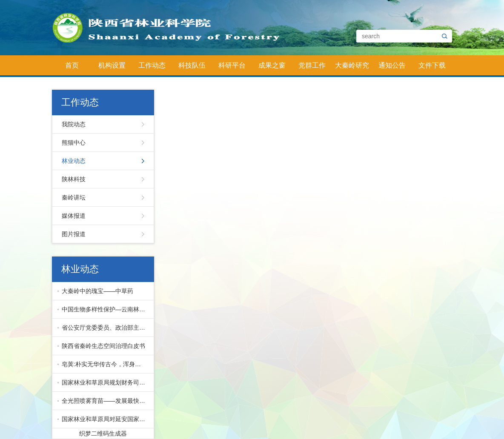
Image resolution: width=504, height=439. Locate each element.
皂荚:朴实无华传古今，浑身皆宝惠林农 (106, 364)
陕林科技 (74, 179)
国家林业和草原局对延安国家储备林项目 (106, 419)
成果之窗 (272, 65)
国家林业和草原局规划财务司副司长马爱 (106, 382)
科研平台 (232, 65)
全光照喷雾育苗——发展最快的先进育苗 (106, 401)
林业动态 (74, 161)
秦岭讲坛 (74, 197)
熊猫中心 (74, 143)
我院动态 (74, 124)
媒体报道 (74, 216)
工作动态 (152, 65)
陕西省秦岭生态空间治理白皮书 (103, 346)
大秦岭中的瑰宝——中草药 (97, 291)
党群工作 (312, 65)
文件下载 (432, 65)
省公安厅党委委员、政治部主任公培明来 (106, 328)
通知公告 (392, 65)
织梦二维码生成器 (103, 433)
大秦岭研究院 (352, 68)
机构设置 (112, 65)
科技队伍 (192, 65)
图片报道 (74, 234)
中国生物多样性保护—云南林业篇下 (106, 309)
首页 (72, 65)
